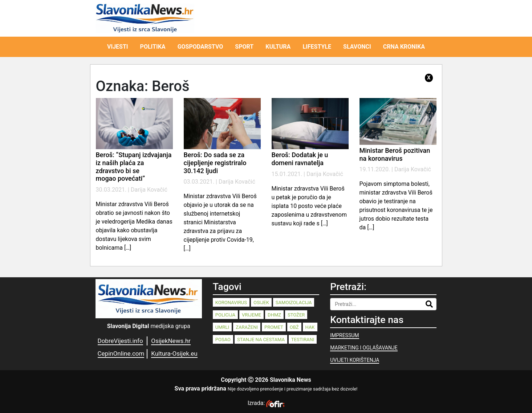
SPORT (244, 47)
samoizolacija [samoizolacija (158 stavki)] (294, 302)
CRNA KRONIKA (404, 47)
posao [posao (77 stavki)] (223, 340)
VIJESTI (118, 47)
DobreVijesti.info (120, 341)
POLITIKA (153, 47)
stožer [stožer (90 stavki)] (296, 315)
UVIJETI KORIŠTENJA (355, 360)
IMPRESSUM (344, 335)
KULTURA (278, 47)
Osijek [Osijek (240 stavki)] (261, 302)
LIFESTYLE (317, 47)
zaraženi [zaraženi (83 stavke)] (247, 327)
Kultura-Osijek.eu (174, 353)
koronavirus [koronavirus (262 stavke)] (231, 302)
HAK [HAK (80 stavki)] (310, 327)
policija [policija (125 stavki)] (225, 315)
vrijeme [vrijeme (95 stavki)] (251, 315)
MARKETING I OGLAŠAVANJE (364, 348)
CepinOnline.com (121, 353)
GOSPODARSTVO (200, 47)
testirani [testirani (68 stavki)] (303, 340)
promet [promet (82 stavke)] (274, 327)
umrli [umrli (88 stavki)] (222, 327)
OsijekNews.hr (171, 341)
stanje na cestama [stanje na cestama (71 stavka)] (261, 340)
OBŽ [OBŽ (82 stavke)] (294, 327)
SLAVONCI (357, 47)
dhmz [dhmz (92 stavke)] (274, 315)
